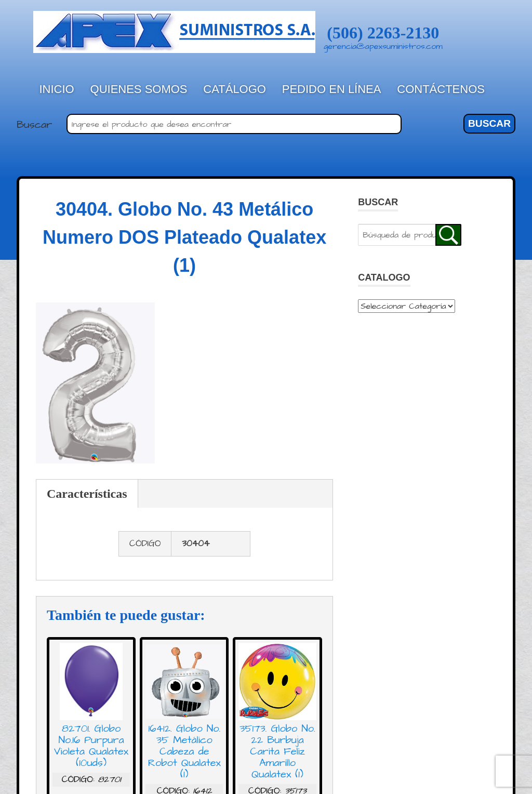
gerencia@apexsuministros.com (383, 46)
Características (87, 494)
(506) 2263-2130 (383, 33)
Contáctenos (441, 89)
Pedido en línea (332, 89)
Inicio (57, 89)
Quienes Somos (139, 89)
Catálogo (235, 89)
